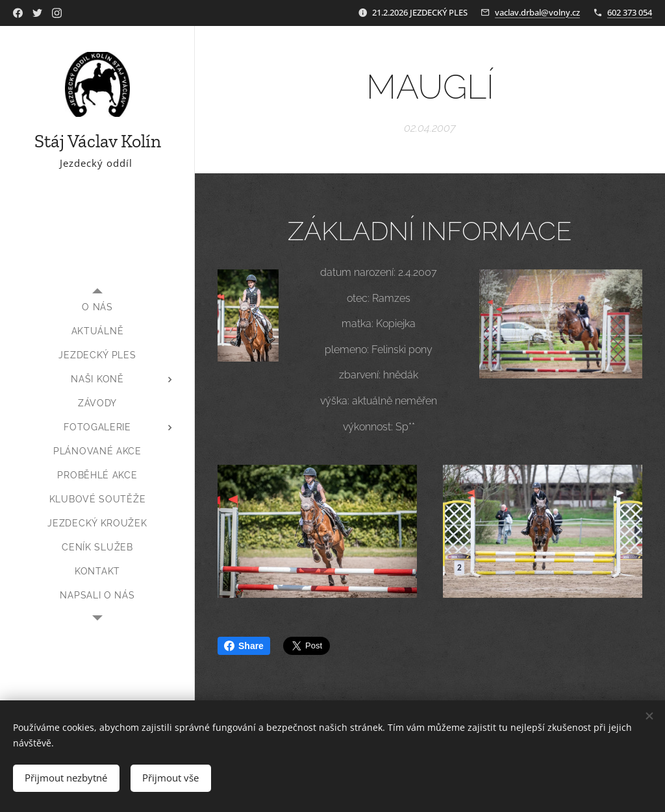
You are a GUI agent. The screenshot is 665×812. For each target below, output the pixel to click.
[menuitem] (97, 307)
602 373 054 (630, 12)
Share (244, 646)
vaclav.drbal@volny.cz (537, 12)
